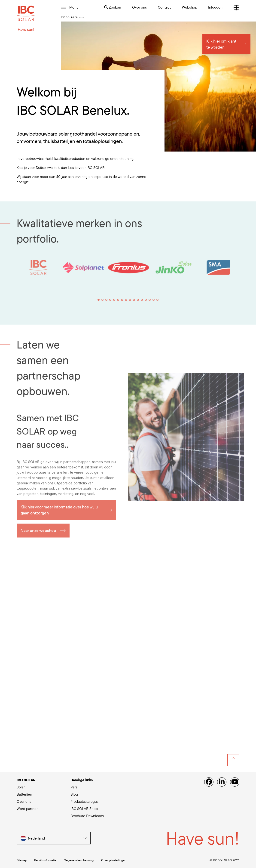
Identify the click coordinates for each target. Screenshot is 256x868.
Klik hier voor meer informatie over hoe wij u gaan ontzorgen (59, 513)
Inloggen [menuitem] (215, 7)
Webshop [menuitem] (189, 7)
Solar (21, 787)
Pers (74, 787)
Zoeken (113, 7)
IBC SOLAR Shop (84, 809)
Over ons (24, 801)
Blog (74, 794)
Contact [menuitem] (164, 7)
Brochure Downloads (87, 816)
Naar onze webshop (38, 533)
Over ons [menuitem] (139, 7)
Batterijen (24, 794)
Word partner (27, 809)
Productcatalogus (84, 801)
